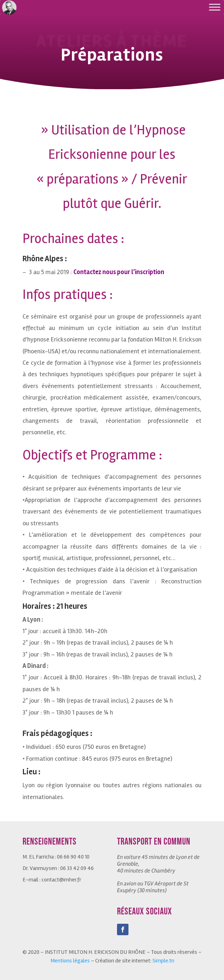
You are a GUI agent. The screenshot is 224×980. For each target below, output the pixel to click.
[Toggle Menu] (215, 7)
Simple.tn (163, 961)
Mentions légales (70, 961)
